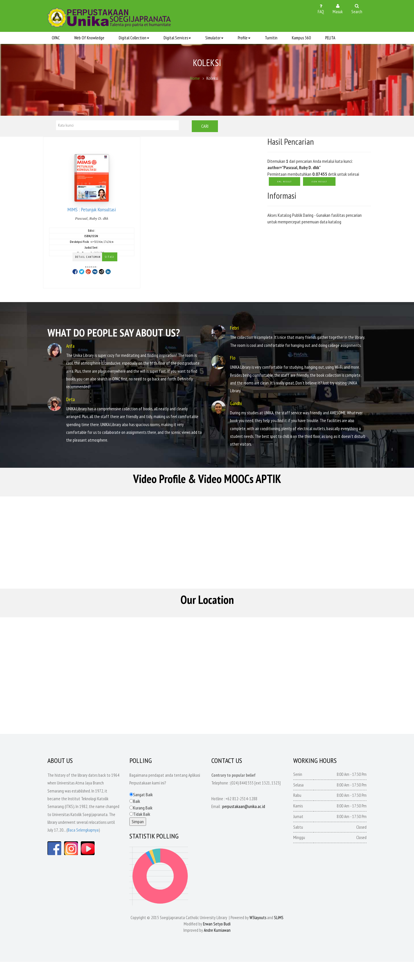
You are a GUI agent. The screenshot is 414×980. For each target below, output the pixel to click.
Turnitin (271, 38)
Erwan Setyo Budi (217, 942)
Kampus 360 (301, 38)
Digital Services (177, 38)
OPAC (56, 38)
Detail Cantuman (88, 257)
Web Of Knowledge (89, 38)
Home (195, 80)
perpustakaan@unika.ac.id (244, 825)
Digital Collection (134, 38)
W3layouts (258, 936)
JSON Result (319, 182)
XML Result (284, 182)
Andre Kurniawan (217, 948)
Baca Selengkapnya (83, 848)
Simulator (214, 38)
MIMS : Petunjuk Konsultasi (92, 210)
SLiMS (279, 936)
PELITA (330, 38)
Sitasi (110, 257)
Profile (244, 38)
